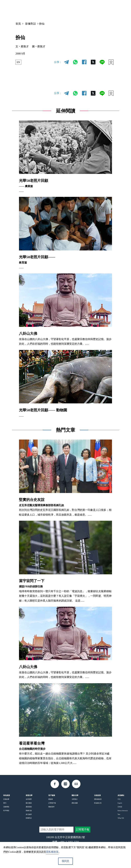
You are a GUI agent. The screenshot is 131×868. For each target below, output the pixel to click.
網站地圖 (75, 803)
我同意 (65, 861)
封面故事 (6, 799)
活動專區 (6, 807)
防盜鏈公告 (98, 803)
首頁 (18, 24)
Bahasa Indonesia (123, 811)
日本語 (120, 807)
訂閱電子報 (52, 803)
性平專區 (6, 811)
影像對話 (31, 24)
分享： (58, 62)
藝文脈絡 (29, 803)
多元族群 (29, 814)
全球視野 (29, 799)
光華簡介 (75, 799)
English (120, 803)
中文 (89, 9)
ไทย (119, 814)
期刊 (5, 803)
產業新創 (29, 807)
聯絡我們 (51, 807)
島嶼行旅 (29, 811)
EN (19, 62)
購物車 (51, 799)
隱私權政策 (98, 799)
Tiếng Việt (121, 818)
